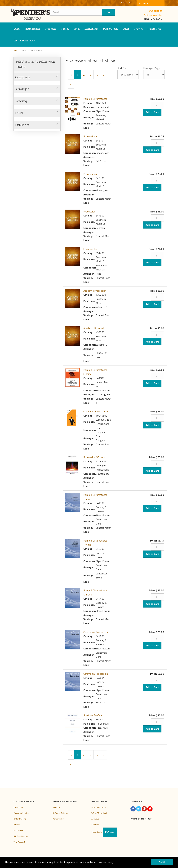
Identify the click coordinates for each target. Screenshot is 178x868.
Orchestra (51, 29)
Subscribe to (104, 832)
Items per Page (152, 68)
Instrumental (32, 29)
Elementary (91, 29)
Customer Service (21, 813)
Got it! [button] (162, 862)
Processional (90, 136)
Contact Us (18, 807)
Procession (89, 211)
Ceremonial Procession (96, 632)
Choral (65, 29)
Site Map (95, 825)
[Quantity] (157, 105)
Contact (123, 2)
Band (17, 29)
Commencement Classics (97, 411)
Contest (138, 29)
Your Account (19, 842)
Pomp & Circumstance (95, 99)
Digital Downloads (24, 41)
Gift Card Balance (21, 836)
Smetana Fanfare (93, 715)
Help (130, 2)
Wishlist (17, 825)
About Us (95, 819)
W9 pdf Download (99, 813)
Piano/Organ (110, 29)
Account (144, 3)
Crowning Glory (91, 249)
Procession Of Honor (95, 457)
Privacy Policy (58, 819)
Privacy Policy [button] (106, 862)
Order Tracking (20, 819)
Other (126, 29)
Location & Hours (99, 807)
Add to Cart (152, 112)
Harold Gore (154, 29)
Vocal (77, 29)
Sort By (122, 68)
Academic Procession (95, 291)
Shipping (56, 807)
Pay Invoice (18, 830)
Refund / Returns (60, 813)
